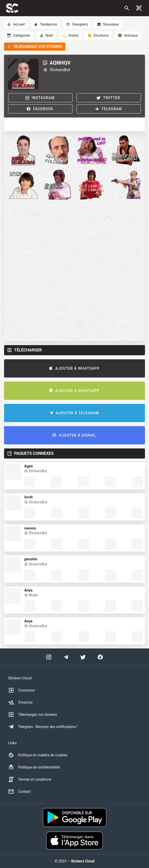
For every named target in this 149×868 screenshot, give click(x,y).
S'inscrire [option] (20, 702)
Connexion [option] (21, 690)
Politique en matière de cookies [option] (38, 755)
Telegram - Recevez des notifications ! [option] (43, 727)
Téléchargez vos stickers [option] (32, 715)
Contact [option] (19, 792)
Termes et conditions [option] (30, 779)
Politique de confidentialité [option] (34, 767)
